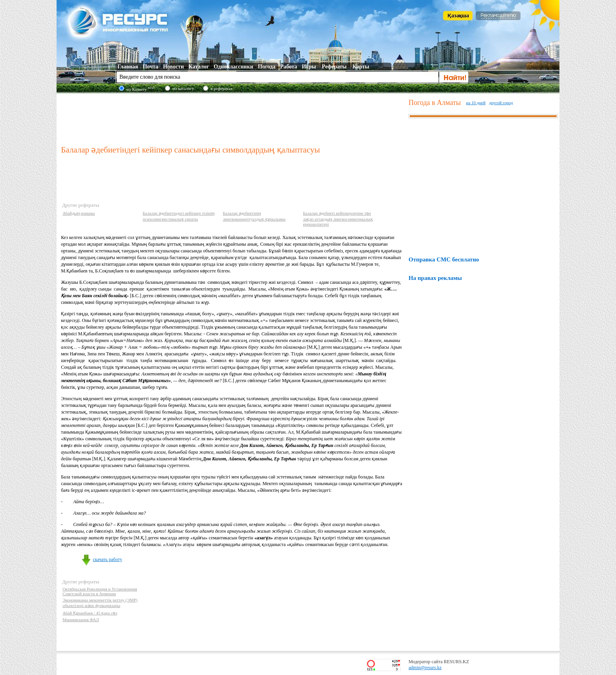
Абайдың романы (79, 213)
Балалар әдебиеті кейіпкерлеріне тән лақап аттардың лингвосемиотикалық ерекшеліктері (338, 219)
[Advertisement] (233, 118)
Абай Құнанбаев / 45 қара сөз (90, 613)
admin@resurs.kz (425, 668)
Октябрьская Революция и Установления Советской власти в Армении (100, 591)
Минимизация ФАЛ (81, 620)
